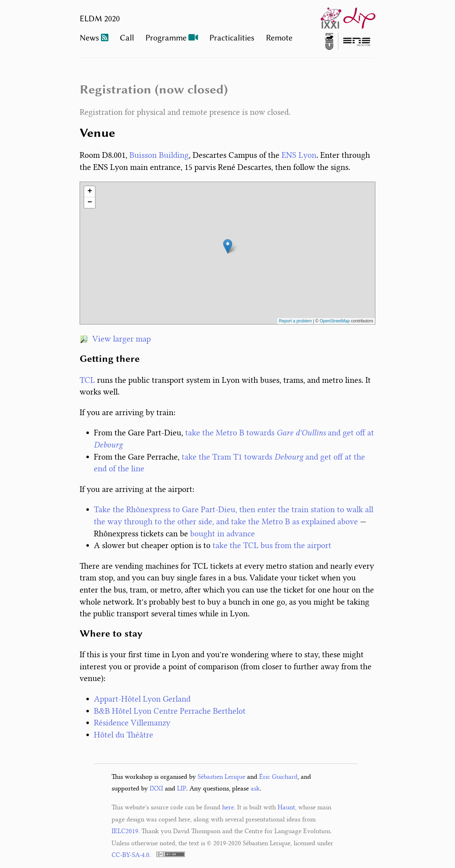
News (89, 38)
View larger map (115, 339)
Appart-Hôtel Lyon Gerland (142, 699)
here (228, 807)
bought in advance (223, 534)
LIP (182, 788)
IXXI (156, 788)
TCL (87, 380)
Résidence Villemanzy (132, 723)
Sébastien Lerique (221, 777)
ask (255, 788)
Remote (279, 38)
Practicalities (232, 38)
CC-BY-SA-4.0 (130, 855)
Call (127, 38)
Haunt (286, 807)
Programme (166, 38)
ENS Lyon (299, 155)
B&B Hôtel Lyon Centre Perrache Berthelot (170, 711)
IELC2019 (125, 831)
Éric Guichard (278, 777)
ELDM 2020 (100, 18)
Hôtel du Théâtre (124, 735)
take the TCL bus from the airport (272, 545)
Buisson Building (159, 155)
